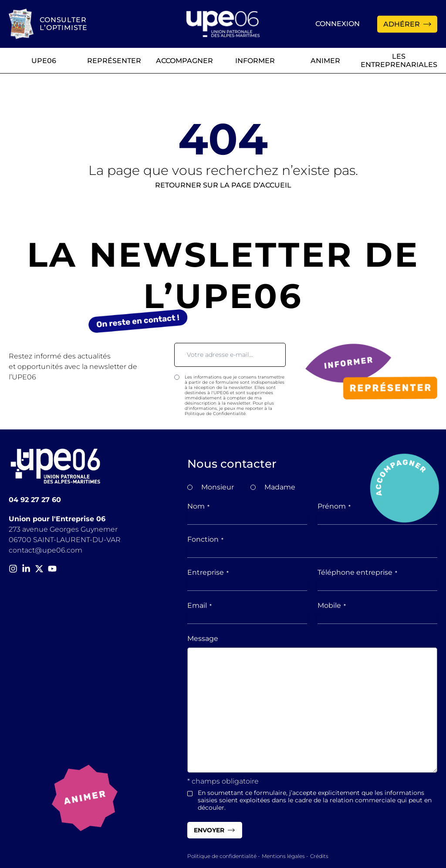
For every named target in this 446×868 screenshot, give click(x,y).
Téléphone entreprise (357, 572)
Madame (280, 487)
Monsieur (218, 487)
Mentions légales (283, 856)
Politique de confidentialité (222, 856)
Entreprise (208, 572)
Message (203, 638)
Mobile (332, 605)
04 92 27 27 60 (35, 500)
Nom (198, 506)
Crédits (319, 856)
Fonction (205, 539)
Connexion (338, 24)
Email (199, 605)
